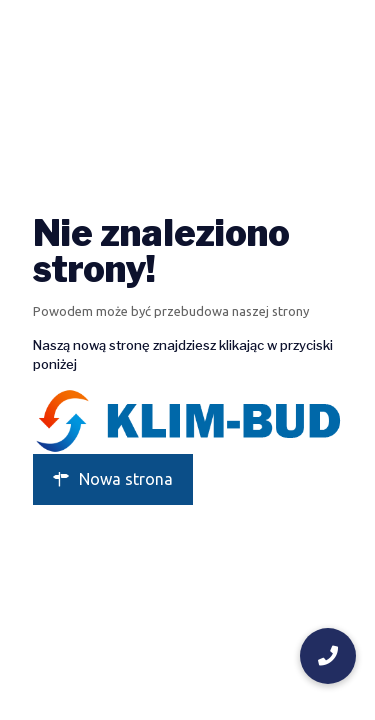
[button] (328, 656)
